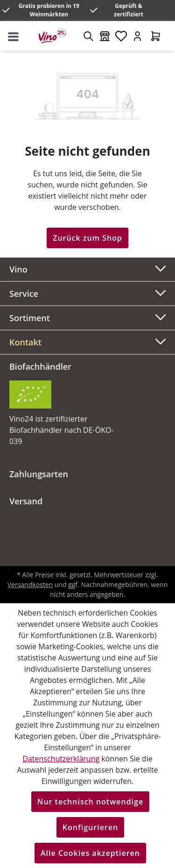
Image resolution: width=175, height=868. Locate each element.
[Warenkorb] (156, 36)
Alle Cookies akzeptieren (90, 853)
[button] (87, 342)
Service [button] (87, 292)
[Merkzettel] (121, 36)
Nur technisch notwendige (90, 802)
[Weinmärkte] (105, 36)
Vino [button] (87, 268)
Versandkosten (30, 585)
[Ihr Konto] (137, 36)
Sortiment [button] (87, 317)
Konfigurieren (90, 827)
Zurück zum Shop (87, 238)
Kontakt (25, 342)
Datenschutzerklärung (61, 759)
